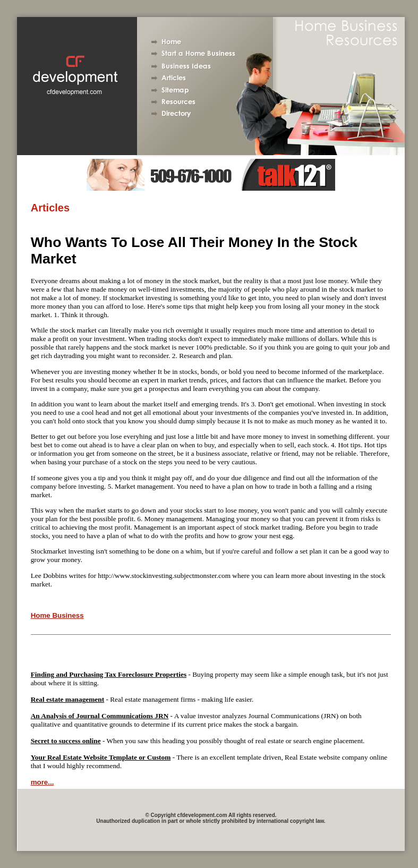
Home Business (57, 615)
